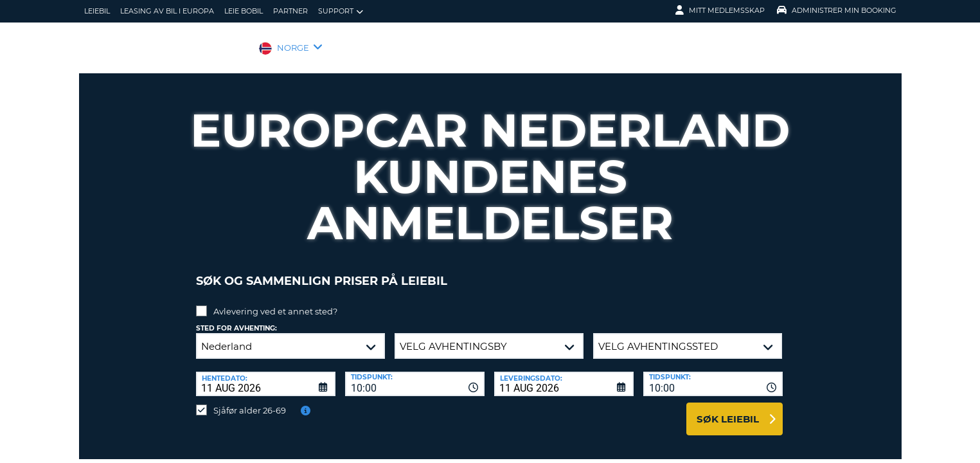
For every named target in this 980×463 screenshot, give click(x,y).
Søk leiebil (728, 409)
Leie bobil (244, 11)
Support (341, 11)
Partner (290, 11)
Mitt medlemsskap (720, 10)
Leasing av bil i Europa (167, 11)
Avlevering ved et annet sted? (275, 302)
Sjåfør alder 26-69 (250, 401)
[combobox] (415, 374)
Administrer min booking (837, 10)
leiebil (97, 11)
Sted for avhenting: (236, 319)
